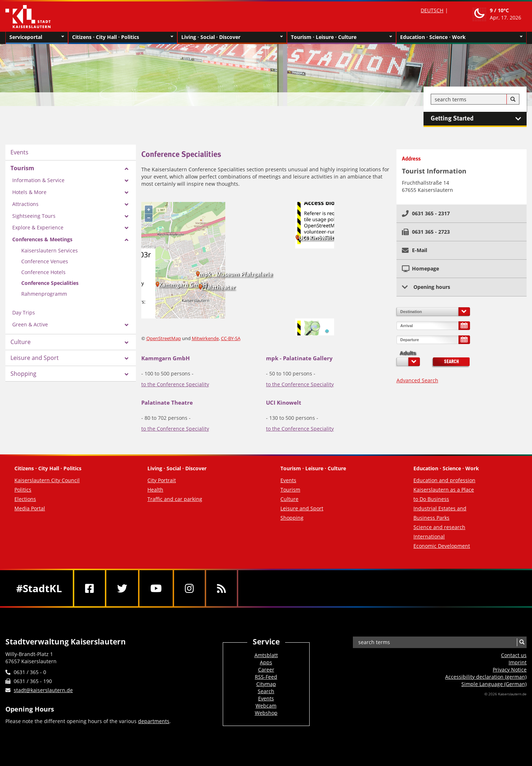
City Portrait (162, 480)
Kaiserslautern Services (50, 250)
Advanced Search (417, 380)
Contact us (514, 655)
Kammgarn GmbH (183, 285)
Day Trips (24, 312)
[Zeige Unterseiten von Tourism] (127, 169)
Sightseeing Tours (34, 216)
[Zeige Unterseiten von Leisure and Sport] (127, 358)
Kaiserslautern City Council (47, 480)
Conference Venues (45, 261)
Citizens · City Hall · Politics (123, 37)
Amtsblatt (266, 655)
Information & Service (38, 180)
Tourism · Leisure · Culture (342, 37)
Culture (21, 342)
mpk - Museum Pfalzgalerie (236, 274)
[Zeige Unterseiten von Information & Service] (127, 181)
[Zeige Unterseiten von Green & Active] (127, 325)
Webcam (266, 706)
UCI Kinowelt (316, 238)
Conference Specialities (50, 283)
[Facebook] (90, 588)
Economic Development (442, 546)
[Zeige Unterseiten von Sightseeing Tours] (127, 216)
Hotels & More (29, 192)
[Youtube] (156, 588)
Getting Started (479, 119)
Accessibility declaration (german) (486, 677)
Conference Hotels (43, 272)
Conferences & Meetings (42, 239)
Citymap (266, 684)
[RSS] (221, 588)
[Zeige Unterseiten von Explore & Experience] (127, 228)
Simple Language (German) (494, 684)
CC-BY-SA (231, 338)
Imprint (518, 662)
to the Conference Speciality (175, 384)
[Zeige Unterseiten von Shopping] (127, 374)
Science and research (439, 527)
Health (155, 490)
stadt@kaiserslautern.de (43, 690)
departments (154, 721)
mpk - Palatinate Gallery (299, 358)
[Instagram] (189, 588)
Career (266, 670)
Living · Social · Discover (232, 37)
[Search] (513, 100)
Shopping (23, 374)
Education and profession (444, 480)
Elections (25, 499)
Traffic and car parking (175, 499)
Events (19, 152)
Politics (23, 490)
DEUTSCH (432, 10)
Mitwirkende (205, 338)
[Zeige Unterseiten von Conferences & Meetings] (127, 240)
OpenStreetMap (164, 338)
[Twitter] (122, 588)
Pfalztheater (218, 287)
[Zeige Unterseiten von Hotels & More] (127, 193)
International (429, 536)
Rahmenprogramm (44, 294)
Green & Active (30, 324)
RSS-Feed (266, 677)
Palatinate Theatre (167, 402)
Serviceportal (37, 37)
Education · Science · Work (461, 37)
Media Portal (30, 508)
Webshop (266, 713)
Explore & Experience (38, 227)
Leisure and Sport (35, 358)
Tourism (22, 168)
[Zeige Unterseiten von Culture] (127, 343)
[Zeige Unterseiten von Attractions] (127, 204)
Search (451, 362)
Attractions (25, 204)
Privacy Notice (510, 670)
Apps (266, 662)
